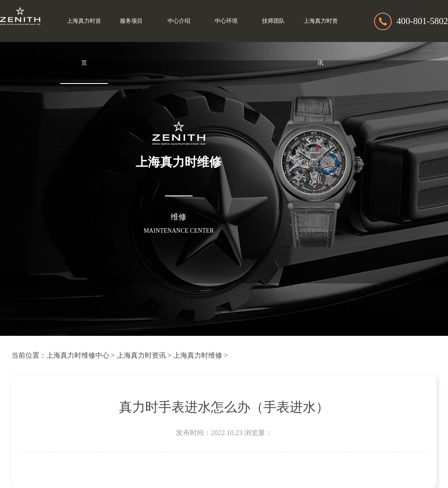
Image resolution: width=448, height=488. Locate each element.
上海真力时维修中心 (78, 355)
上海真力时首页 (84, 42)
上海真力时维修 (198, 355)
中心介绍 (179, 21)
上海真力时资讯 (321, 42)
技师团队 (273, 21)
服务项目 (131, 21)
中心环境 (226, 21)
